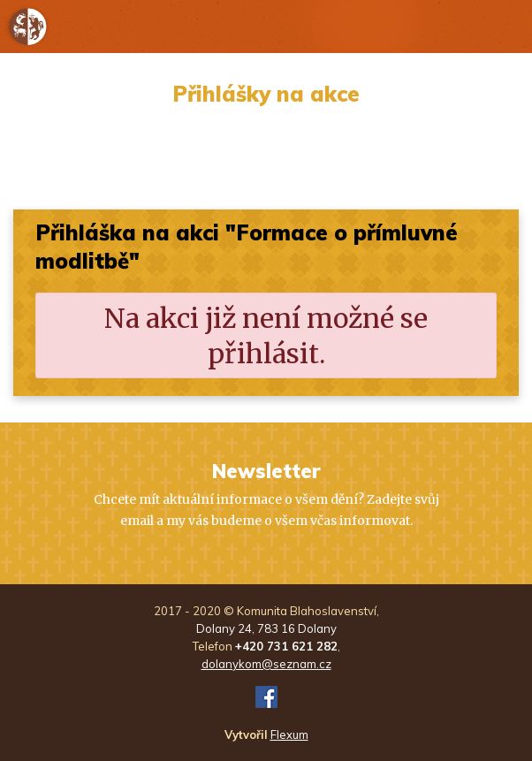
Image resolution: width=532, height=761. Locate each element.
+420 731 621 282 (286, 646)
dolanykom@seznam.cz (266, 664)
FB (266, 697)
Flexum (289, 734)
